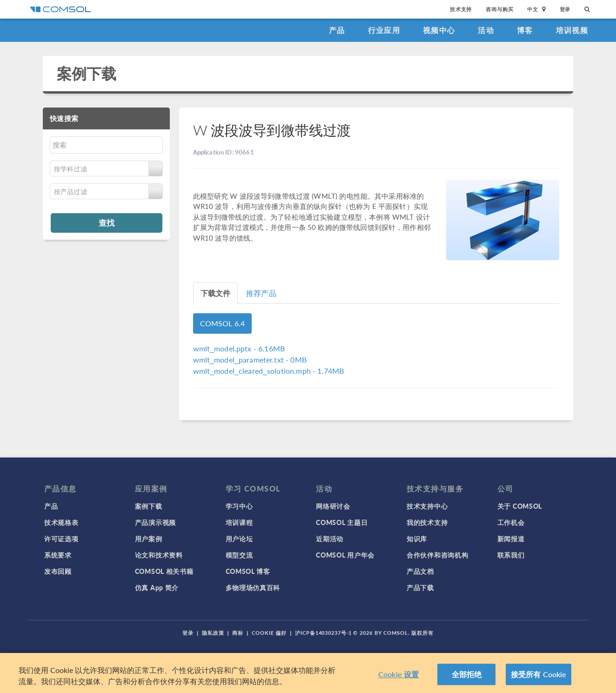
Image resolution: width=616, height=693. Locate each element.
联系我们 (511, 555)
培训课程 (239, 522)
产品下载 (420, 587)
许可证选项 (61, 538)
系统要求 (58, 555)
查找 (107, 222)
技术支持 (461, 9)
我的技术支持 (427, 522)
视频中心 (439, 30)
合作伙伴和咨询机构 (437, 555)
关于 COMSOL (520, 506)
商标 (238, 633)
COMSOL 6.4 (223, 323)
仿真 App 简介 (157, 587)
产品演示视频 (155, 522)
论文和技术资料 (159, 555)
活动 (486, 30)
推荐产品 (261, 293)
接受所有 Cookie (539, 675)
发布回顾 (58, 571)
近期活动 (330, 538)
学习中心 (239, 506)
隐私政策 (213, 633)
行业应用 (384, 30)
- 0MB (250, 360)
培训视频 (572, 30)
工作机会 (511, 522)
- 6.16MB (239, 348)
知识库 (417, 538)
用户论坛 (239, 538)
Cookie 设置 (398, 675)
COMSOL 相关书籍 (164, 571)
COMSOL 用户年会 (345, 555)
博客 (525, 30)
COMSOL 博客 (248, 571)
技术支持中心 (427, 506)
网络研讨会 (333, 506)
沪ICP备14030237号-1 (323, 633)
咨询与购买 (499, 9)
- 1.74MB (269, 371)
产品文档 (420, 571)
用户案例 (149, 538)
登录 (565, 9)
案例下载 (87, 73)
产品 (337, 30)
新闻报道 (511, 538)
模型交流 (239, 555)
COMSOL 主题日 (342, 522)
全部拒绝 (467, 675)
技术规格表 (61, 522)
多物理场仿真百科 (253, 587)
